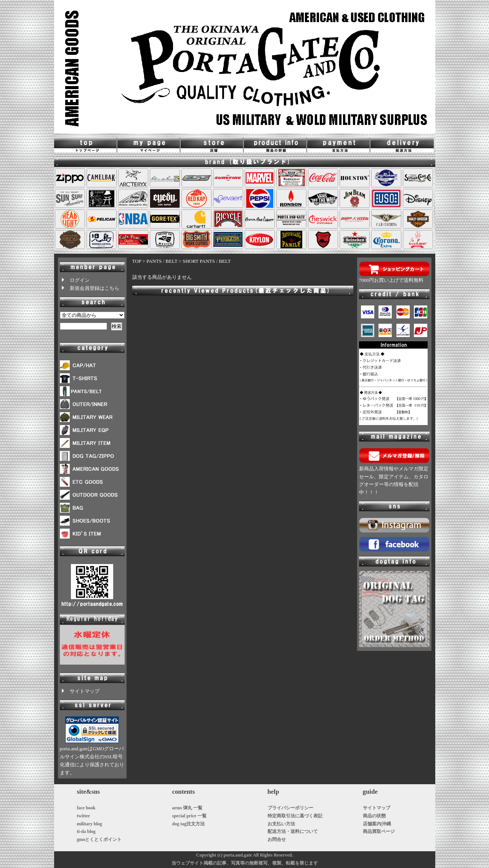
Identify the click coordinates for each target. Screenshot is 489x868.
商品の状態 (374, 816)
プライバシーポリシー (290, 808)
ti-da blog (86, 831)
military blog (90, 824)
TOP (137, 261)
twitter (84, 816)
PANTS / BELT (162, 261)
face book (86, 808)
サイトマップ (80, 691)
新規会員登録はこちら (90, 288)
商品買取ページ (379, 831)
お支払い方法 (281, 824)
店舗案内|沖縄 (377, 824)
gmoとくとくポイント (99, 839)
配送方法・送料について (293, 831)
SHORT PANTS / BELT (207, 261)
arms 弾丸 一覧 (188, 808)
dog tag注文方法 (189, 824)
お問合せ (277, 839)
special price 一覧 (190, 816)
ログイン (75, 280)
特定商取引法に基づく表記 (295, 816)
